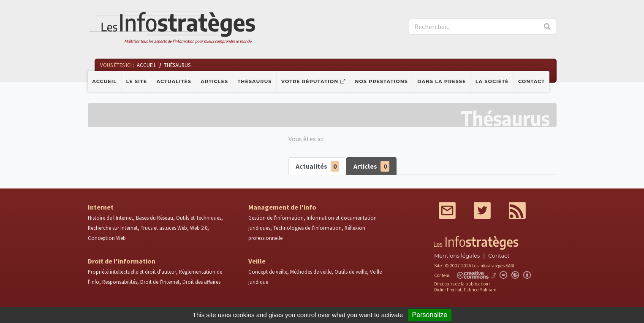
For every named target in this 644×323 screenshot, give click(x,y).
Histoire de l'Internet (110, 218)
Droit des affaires (201, 282)
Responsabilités (120, 282)
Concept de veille (268, 272)
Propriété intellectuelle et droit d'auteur (132, 272)
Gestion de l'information (276, 218)
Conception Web (107, 238)
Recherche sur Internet (113, 228)
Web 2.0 (199, 228)
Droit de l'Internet (160, 282)
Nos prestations (381, 81)
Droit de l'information (122, 261)
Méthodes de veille (311, 272)
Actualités (174, 81)
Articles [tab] (371, 166)
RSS (517, 210)
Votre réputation (310, 81)
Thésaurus (254, 81)
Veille (257, 261)
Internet (101, 207)
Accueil (104, 81)
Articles (214, 81)
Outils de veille (351, 272)
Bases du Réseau (155, 218)
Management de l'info (282, 207)
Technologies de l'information (307, 228)
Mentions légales (457, 256)
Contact (531, 81)
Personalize (430, 315)
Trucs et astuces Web (164, 228)
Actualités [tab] (318, 166)
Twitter (482, 210)
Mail (447, 210)
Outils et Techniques (199, 218)
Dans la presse (442, 81)
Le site (137, 81)
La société (492, 81)
